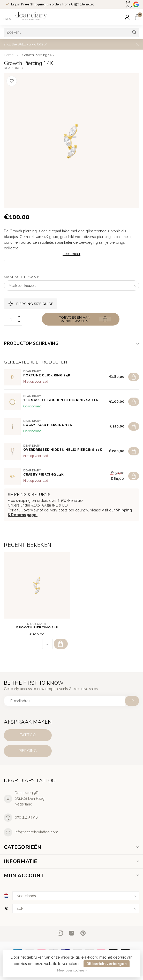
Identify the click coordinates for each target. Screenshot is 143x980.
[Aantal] (47, 644)
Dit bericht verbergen (107, 964)
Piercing (28, 751)
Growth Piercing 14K (38, 55)
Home (9, 55)
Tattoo (28, 735)
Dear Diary (14, 68)
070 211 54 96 (26, 817)
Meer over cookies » (72, 970)
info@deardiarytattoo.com (36, 832)
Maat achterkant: (23, 277)
